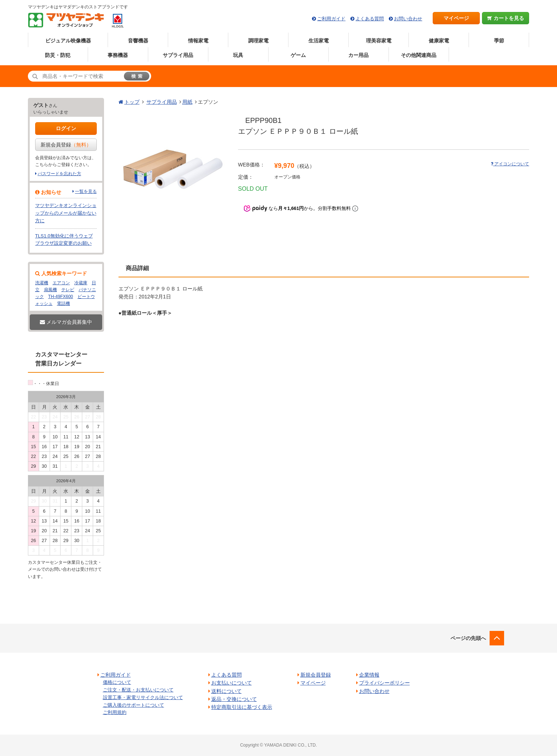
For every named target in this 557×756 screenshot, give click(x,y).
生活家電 (319, 41)
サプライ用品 (178, 55)
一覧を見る (86, 191)
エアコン (61, 283)
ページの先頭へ (468, 638)
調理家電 (258, 41)
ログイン (66, 128)
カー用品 (358, 55)
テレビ (68, 290)
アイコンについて (510, 164)
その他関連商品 (419, 55)
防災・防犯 (58, 55)
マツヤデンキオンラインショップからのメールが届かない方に (66, 213)
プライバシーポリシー (385, 683)
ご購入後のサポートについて (134, 705)
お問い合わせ (408, 19)
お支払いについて (232, 683)
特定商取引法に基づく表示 (242, 707)
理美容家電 (379, 41)
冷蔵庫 (81, 283)
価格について (117, 682)
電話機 (63, 303)
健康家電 (439, 41)
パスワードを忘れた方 (59, 174)
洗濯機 (42, 283)
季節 (499, 41)
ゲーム (298, 55)
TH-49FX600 (61, 297)
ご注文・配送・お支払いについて (138, 690)
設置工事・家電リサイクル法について (143, 697)
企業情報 (369, 675)
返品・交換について (234, 699)
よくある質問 (370, 19)
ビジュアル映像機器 (68, 41)
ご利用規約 (115, 712)
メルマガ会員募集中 (66, 322)
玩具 (238, 55)
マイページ (456, 18)
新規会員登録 (66, 145)
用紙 (187, 102)
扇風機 (50, 290)
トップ (132, 102)
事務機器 (118, 55)
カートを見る (506, 18)
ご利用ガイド (331, 19)
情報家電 (198, 41)
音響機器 (138, 41)
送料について (226, 691)
